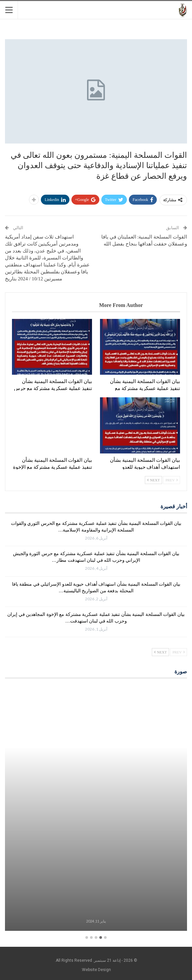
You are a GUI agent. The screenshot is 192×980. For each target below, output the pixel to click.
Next (153, 480)
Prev (172, 480)
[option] (96, 809)
